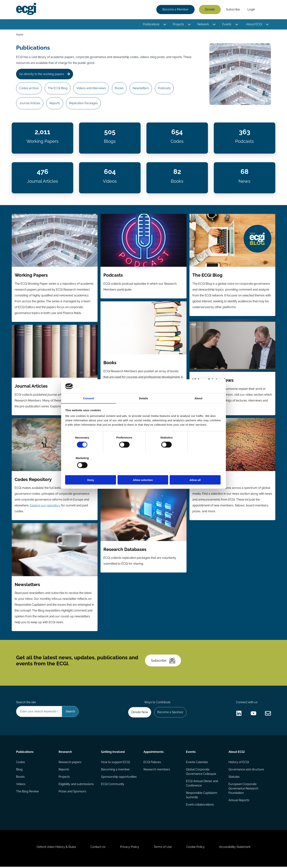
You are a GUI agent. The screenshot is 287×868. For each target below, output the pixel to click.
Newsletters (141, 88)
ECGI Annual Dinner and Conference (202, 784)
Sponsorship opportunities (119, 778)
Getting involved (113, 753)
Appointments (154, 753)
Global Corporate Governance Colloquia (201, 773)
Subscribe (233, 10)
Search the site (26, 703)
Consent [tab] (89, 408)
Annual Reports (239, 801)
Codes (20, 763)
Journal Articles (30, 103)
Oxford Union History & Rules (56, 848)
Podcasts (164, 88)
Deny (91, 470)
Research (65, 753)
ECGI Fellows (152, 763)
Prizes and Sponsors (72, 792)
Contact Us (98, 848)
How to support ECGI (115, 763)
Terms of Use (163, 848)
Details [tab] (143, 408)
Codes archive (29, 88)
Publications (151, 24)
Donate (210, 10)
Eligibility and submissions (76, 785)
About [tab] (198, 408)
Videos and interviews (91, 88)
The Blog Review (27, 792)
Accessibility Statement (235, 848)
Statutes (234, 778)
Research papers (70, 763)
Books (119, 88)
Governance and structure (246, 771)
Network (203, 24)
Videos (21, 785)
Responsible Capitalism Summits (202, 796)
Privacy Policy (130, 848)
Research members (157, 771)
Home (20, 35)
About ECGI (254, 24)
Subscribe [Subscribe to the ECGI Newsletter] (163, 661)
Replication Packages (84, 103)
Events (227, 24)
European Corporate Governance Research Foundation (243, 790)
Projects (178, 24)
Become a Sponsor (170, 713)
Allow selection (143, 470)
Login (251, 10)
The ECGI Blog (58, 88)
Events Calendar (197, 763)
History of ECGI (239, 763)
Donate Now (140, 713)
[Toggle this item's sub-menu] (165, 24)
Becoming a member (115, 771)
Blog (19, 771)
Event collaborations (200, 806)
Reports (55, 103)
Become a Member (175, 10)
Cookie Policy (195, 848)
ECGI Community (113, 785)
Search (265, 10)
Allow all (196, 470)
